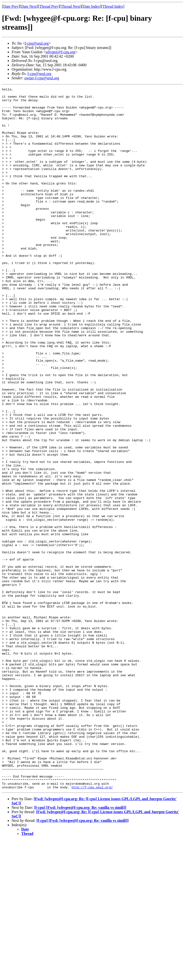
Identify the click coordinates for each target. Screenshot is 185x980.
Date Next (29, 6)
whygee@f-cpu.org (60, 52)
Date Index (91, 6)
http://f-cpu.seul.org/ (92, 927)
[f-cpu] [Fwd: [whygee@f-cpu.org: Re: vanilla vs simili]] (80, 948)
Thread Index (113, 6)
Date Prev (11, 6)
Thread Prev (49, 6)
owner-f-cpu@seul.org (42, 78)
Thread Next (71, 6)
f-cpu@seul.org (37, 43)
